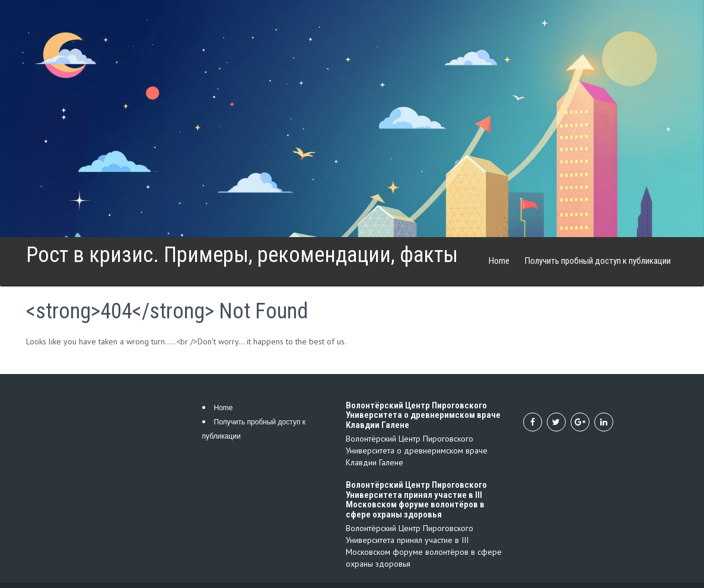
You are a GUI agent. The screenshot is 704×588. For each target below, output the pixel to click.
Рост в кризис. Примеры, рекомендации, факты (242, 255)
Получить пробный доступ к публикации (598, 261)
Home (499, 261)
